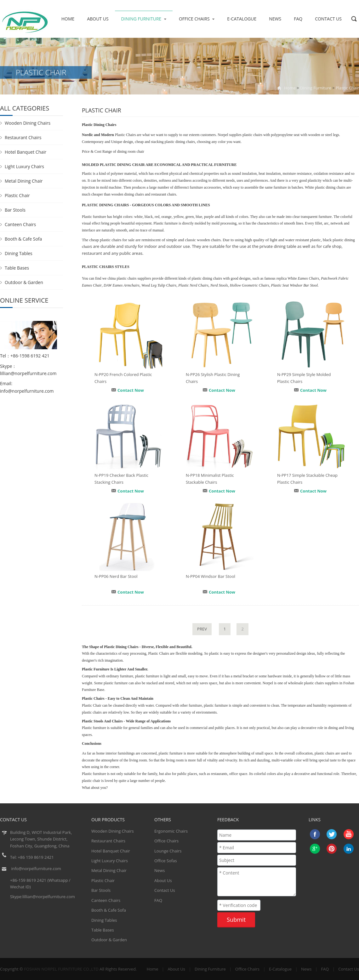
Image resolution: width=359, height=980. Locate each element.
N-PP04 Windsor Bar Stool (211, 576)
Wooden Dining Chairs (28, 123)
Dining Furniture (144, 19)
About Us (98, 19)
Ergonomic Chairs (171, 831)
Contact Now (131, 390)
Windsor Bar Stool (304, 285)
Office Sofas (166, 861)
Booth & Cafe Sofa (23, 239)
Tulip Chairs (167, 285)
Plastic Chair (347, 88)
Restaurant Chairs (23, 137)
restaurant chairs (164, 194)
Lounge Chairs (168, 851)
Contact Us (328, 19)
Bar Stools (15, 210)
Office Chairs (197, 19)
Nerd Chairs (199, 285)
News (275, 19)
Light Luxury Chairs (24, 166)
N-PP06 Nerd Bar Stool (116, 576)
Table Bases (17, 268)
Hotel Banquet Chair (26, 152)
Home (68, 19)
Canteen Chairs (20, 224)
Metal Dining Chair (24, 181)
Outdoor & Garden (24, 282)
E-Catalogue (242, 19)
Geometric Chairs (255, 285)
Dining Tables (19, 253)
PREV (202, 629)
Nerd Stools (219, 285)
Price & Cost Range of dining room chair (113, 151)
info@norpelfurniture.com (27, 391)
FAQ (298, 19)
